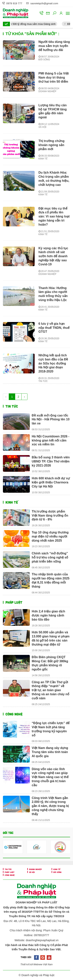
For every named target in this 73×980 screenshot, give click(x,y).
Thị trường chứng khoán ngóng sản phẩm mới (52, 145)
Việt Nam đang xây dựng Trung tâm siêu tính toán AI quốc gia (50, 752)
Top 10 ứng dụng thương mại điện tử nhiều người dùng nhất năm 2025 (50, 536)
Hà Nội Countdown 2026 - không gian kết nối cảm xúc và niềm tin (51, 440)
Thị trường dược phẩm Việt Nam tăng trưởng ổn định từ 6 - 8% (50, 516)
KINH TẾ (43, 159)
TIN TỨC (43, 381)
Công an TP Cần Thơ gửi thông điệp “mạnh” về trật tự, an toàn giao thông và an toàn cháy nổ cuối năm (51, 690)
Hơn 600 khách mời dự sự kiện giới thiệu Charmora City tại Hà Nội (51, 482)
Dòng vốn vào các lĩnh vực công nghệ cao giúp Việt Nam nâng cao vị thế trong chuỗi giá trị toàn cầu (50, 777)
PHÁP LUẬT (14, 602)
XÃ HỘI (42, 127)
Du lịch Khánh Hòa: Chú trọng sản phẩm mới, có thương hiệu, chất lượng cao (54, 179)
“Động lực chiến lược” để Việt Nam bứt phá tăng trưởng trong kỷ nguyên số (51, 729)
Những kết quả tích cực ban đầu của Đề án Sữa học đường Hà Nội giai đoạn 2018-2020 (53, 363)
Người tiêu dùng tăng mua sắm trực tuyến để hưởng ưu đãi (54, 46)
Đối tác (8, 833)
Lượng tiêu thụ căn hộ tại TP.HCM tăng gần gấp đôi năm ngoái (53, 111)
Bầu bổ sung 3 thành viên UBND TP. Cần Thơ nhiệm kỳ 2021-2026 (51, 461)
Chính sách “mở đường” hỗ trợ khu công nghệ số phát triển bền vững (50, 557)
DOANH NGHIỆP (47, 91)
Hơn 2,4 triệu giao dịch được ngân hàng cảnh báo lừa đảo (48, 615)
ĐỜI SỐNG (44, 60)
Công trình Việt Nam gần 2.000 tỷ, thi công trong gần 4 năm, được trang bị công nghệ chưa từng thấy (50, 806)
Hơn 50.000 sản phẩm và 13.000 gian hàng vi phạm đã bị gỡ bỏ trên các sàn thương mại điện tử (51, 638)
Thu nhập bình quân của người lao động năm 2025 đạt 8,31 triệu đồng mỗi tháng (51, 580)
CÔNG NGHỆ (14, 714)
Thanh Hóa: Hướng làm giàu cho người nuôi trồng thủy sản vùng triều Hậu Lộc (53, 294)
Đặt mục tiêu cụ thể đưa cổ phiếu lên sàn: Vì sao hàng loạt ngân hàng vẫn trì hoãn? (54, 216)
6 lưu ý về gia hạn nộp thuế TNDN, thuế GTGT (54, 328)
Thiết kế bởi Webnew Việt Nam (37, 964)
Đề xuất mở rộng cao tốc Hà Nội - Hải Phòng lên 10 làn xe (51, 419)
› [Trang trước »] (24, 397)
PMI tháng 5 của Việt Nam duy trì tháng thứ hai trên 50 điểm (54, 77)
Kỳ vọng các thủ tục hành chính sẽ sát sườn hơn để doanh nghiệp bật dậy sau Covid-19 (53, 256)
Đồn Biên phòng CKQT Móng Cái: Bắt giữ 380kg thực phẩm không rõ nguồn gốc (50, 663)
